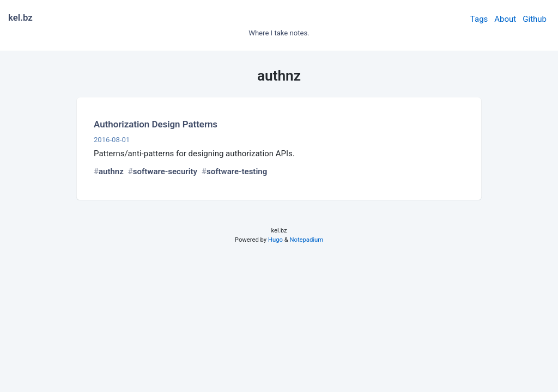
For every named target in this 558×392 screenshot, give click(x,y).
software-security (165, 171)
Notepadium (306, 240)
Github (535, 19)
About (505, 19)
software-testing (237, 171)
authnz (111, 171)
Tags (479, 19)
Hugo (275, 240)
